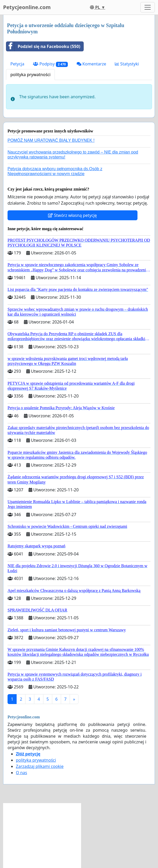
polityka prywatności (30, 75)
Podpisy (50, 64)
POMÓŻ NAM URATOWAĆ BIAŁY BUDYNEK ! (51, 140)
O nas (21, 773)
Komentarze (91, 64)
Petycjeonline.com (27, 7)
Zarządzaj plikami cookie (40, 766)
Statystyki (127, 64)
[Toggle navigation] (148, 7)
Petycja (17, 64)
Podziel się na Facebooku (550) (43, 46)
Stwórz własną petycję (72, 215)
